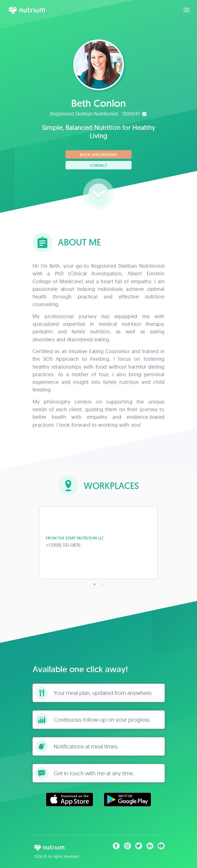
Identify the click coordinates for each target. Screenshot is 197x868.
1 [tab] (94, 584)
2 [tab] (103, 584)
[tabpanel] (99, 543)
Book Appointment (98, 155)
